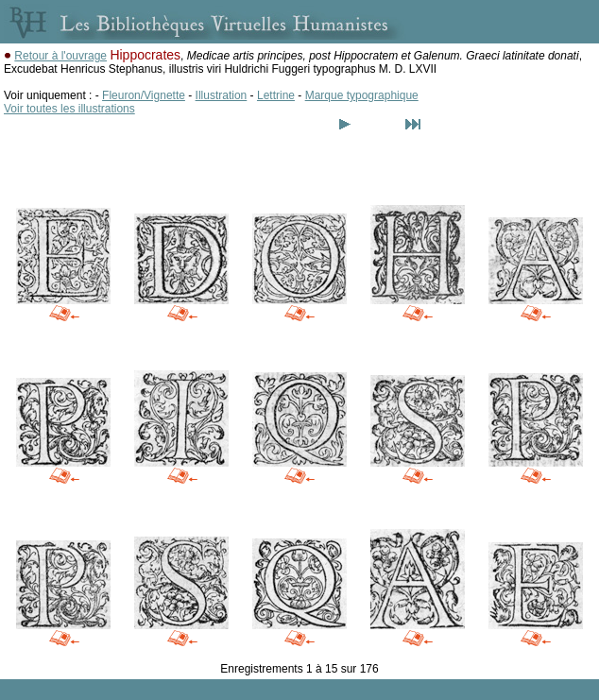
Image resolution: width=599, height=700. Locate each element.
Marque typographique (362, 95)
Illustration (222, 95)
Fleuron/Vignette (144, 95)
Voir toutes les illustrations (69, 109)
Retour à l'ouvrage (60, 56)
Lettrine (276, 95)
